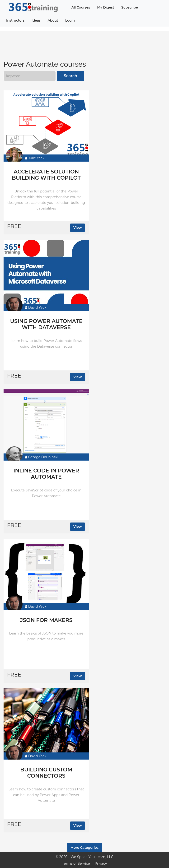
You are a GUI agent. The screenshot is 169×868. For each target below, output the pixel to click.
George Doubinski (42, 457)
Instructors (15, 20)
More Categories (84, 848)
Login (70, 20)
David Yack (36, 308)
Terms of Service (76, 863)
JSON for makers (46, 620)
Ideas (36, 20)
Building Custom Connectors (46, 773)
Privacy (101, 863)
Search (70, 76)
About (53, 20)
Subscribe (130, 7)
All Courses (81, 7)
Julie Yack (35, 158)
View (78, 228)
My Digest (106, 7)
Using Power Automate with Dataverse (46, 324)
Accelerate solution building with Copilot (46, 175)
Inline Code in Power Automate (46, 474)
